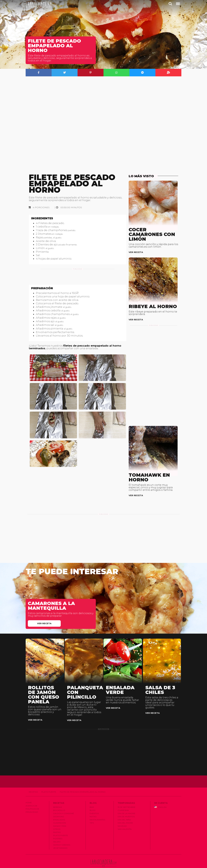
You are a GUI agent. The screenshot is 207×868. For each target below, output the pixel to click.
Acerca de (31, 798)
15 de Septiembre (127, 799)
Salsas (57, 834)
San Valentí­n (125, 821)
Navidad (122, 818)
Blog (93, 802)
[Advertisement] (78, 281)
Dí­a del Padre (125, 815)
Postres (58, 831)
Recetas (33, 784)
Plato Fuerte (49, 784)
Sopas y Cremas (62, 837)
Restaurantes (97, 812)
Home (29, 795)
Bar (92, 799)
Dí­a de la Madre (126, 806)
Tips (92, 815)
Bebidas (57, 799)
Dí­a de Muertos (126, 809)
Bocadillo (59, 802)
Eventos (94, 806)
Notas (93, 809)
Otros (57, 821)
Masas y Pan (60, 818)
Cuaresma (123, 802)
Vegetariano (60, 840)
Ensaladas (59, 812)
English (160, 799)
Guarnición (60, 815)
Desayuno (59, 809)
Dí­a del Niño (124, 812)
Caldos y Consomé (64, 806)
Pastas (57, 824)
